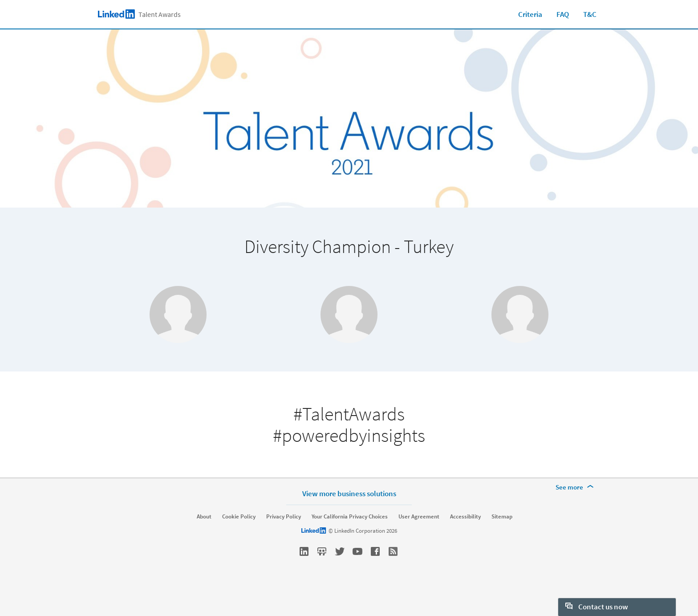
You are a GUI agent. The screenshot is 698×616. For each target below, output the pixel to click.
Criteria (530, 14)
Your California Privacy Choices (350, 539)
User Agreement (419, 539)
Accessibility (465, 539)
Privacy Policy (284, 539)
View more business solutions (349, 516)
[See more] (576, 510)
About (204, 539)
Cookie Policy (239, 539)
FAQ (563, 14)
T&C (590, 14)
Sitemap (502, 539)
